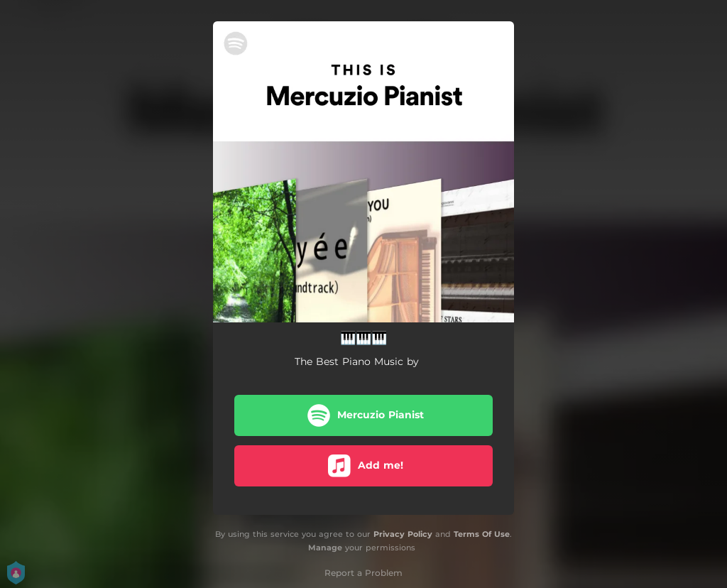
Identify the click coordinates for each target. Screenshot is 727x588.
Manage (325, 548)
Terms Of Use (482, 534)
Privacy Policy (403, 534)
